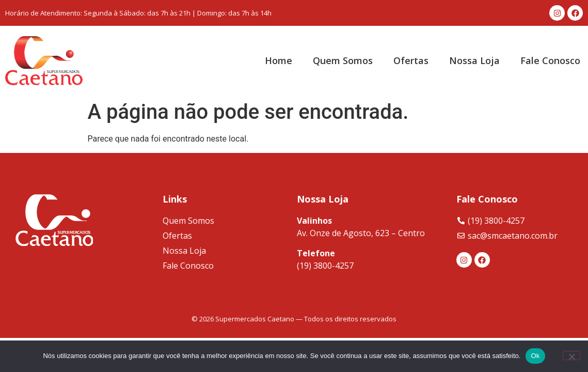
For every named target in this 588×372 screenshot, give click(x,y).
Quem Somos (343, 60)
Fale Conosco (550, 60)
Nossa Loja (474, 60)
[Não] (571, 355)
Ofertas (411, 60)
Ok (535, 356)
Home (279, 60)
